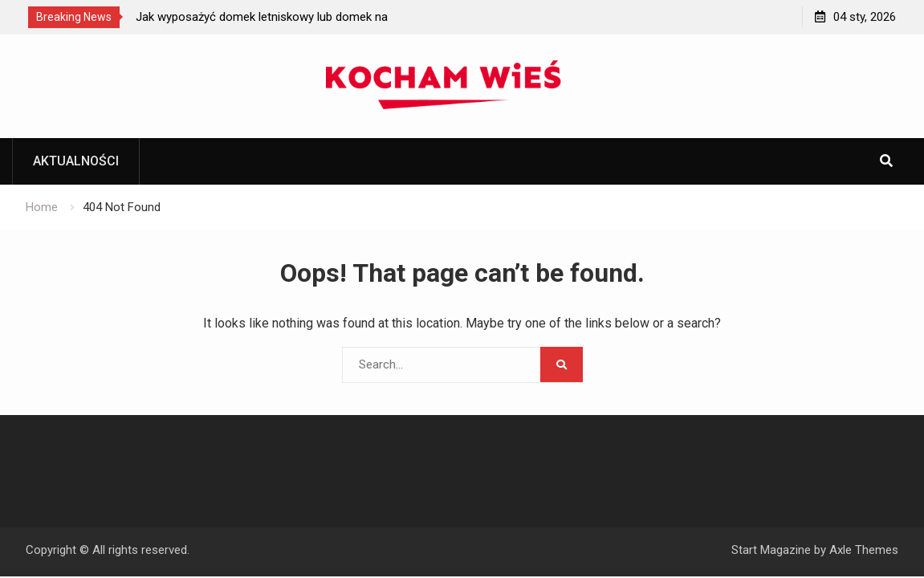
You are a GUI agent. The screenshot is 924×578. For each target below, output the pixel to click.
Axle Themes (864, 550)
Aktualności (76, 161)
